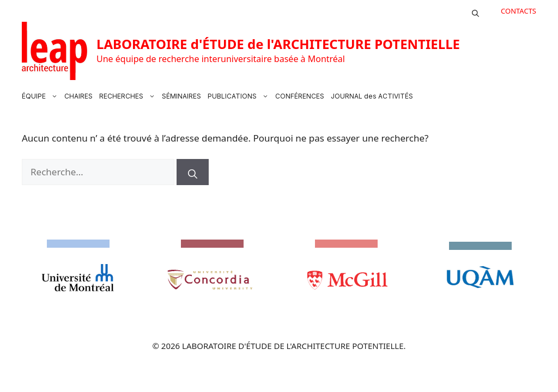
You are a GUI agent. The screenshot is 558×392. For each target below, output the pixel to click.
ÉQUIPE (41, 96)
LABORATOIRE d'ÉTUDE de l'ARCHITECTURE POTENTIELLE (278, 44)
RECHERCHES (129, 96)
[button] (475, 11)
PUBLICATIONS (240, 96)
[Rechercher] (193, 172)
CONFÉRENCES (300, 96)
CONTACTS (518, 11)
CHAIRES (78, 96)
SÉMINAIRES (181, 96)
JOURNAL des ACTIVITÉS (372, 96)
